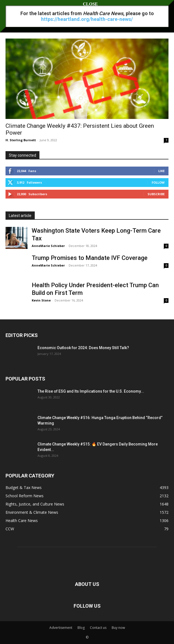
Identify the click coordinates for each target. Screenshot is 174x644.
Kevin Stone (41, 300)
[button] (9, 7)
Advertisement (61, 628)
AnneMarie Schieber (48, 246)
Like (161, 171)
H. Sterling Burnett (21, 140)
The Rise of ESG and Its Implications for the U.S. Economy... (91, 391)
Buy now (118, 628)
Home (10, 21)
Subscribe (156, 194)
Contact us (98, 628)
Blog (81, 628)
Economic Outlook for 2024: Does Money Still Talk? (83, 348)
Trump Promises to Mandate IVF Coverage (90, 258)
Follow (158, 182)
